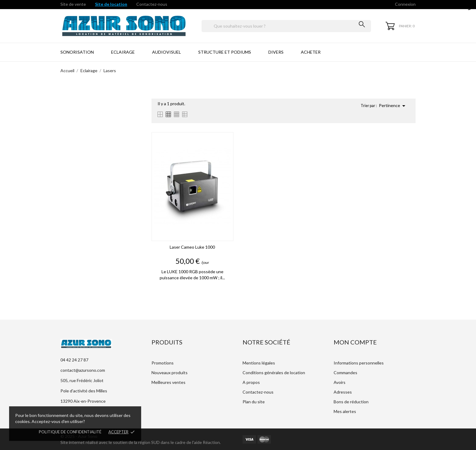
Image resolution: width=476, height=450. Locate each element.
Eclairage (123, 52)
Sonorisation (77, 52)
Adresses (343, 392)
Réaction (211, 442)
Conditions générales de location (274, 373)
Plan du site (254, 402)
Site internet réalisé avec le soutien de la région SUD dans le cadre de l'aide (132, 442)
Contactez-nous (152, 4)
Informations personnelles (359, 363)
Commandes (345, 373)
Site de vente (73, 4)
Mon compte (355, 342)
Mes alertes (345, 411)
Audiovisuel (167, 52)
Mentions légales (259, 363)
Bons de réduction (351, 402)
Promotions (163, 363)
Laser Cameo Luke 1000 (192, 247)
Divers (276, 52)
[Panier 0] (400, 26)
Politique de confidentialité (70, 432)
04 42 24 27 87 (74, 360)
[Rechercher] (286, 26)
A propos (251, 382)
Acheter (311, 52)
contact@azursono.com (83, 370)
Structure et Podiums (225, 52)
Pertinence (393, 106)
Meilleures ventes (168, 382)
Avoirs (340, 382)
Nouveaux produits (170, 373)
